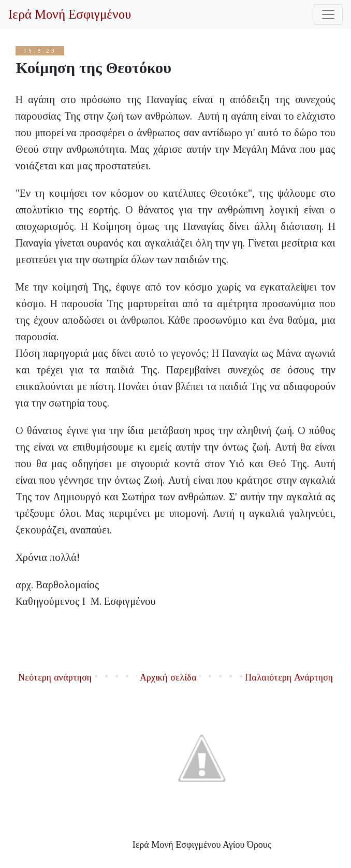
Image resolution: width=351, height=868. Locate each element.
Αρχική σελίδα (168, 677)
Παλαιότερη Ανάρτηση (289, 677)
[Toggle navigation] (328, 15)
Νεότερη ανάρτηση (55, 677)
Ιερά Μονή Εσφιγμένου (70, 14)
